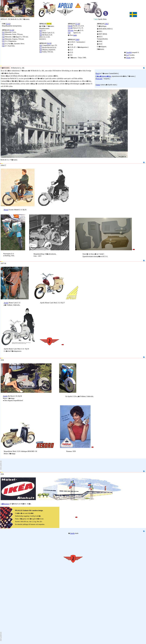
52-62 (8, 24)
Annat (98, 85)
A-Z (128, 55)
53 (3, 34)
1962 (106, 24)
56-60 (70, 26)
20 (1, 65)
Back (98, 73)
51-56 (12, 30)
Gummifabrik (19, 65)
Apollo (128, 58)
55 (3, 41)
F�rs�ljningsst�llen (103, 76)
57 (41, 33)
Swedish (129, 52)
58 (41, 35)
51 (3, 32)
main (75, 35)
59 (41, 52)
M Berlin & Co (8, 65)
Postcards (99, 79)
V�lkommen (5, 504)
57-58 (70, 28)
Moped (6, 210)
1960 (77, 40)
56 (3, 44)
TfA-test (71, 30)
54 (3, 37)
